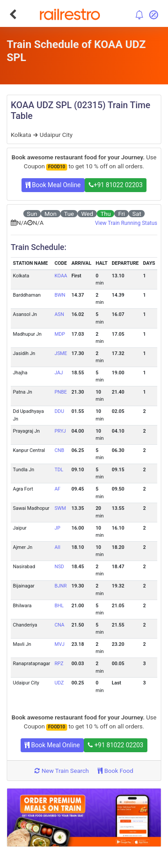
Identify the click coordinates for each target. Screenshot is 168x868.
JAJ (59, 373)
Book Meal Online (53, 185)
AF (58, 489)
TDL (59, 470)
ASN (59, 314)
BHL (59, 606)
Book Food (115, 771)
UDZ (59, 683)
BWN (60, 295)
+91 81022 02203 (116, 185)
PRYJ (60, 431)
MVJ (60, 644)
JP (58, 528)
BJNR (61, 586)
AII (58, 547)
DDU (59, 411)
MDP (60, 334)
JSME (61, 353)
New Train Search (62, 771)
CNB (60, 450)
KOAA (61, 276)
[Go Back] (13, 14)
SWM (60, 508)
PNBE (61, 392)
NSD (59, 567)
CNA (60, 625)
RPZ (59, 664)
